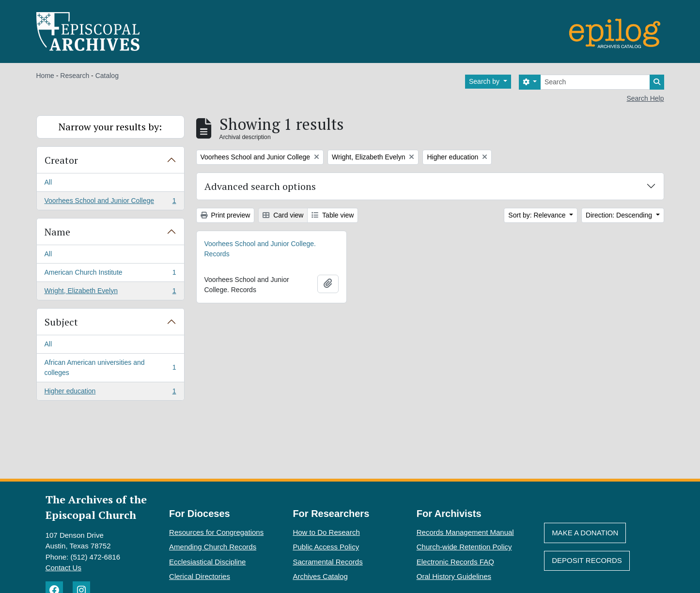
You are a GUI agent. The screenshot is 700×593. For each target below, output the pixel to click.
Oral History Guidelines (454, 576)
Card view (283, 215)
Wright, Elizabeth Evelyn (110, 293)
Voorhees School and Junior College (110, 203)
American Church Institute (110, 274)
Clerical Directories (200, 576)
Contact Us (63, 568)
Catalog (107, 76)
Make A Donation (585, 533)
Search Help (645, 98)
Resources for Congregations (216, 532)
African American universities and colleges (110, 367)
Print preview (226, 215)
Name (57, 232)
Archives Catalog (320, 576)
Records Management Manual (465, 532)
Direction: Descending (620, 215)
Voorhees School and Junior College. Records (260, 249)
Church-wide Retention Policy (464, 547)
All (48, 182)
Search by (485, 81)
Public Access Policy (326, 547)
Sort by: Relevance (538, 215)
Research (75, 76)
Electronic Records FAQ (455, 562)
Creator (61, 160)
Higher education (110, 393)
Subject (61, 322)
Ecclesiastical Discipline (207, 562)
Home (45, 76)
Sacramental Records (327, 562)
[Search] (595, 82)
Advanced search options (260, 186)
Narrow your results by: (110, 127)
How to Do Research (326, 532)
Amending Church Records (213, 547)
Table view (333, 215)
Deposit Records (587, 560)
